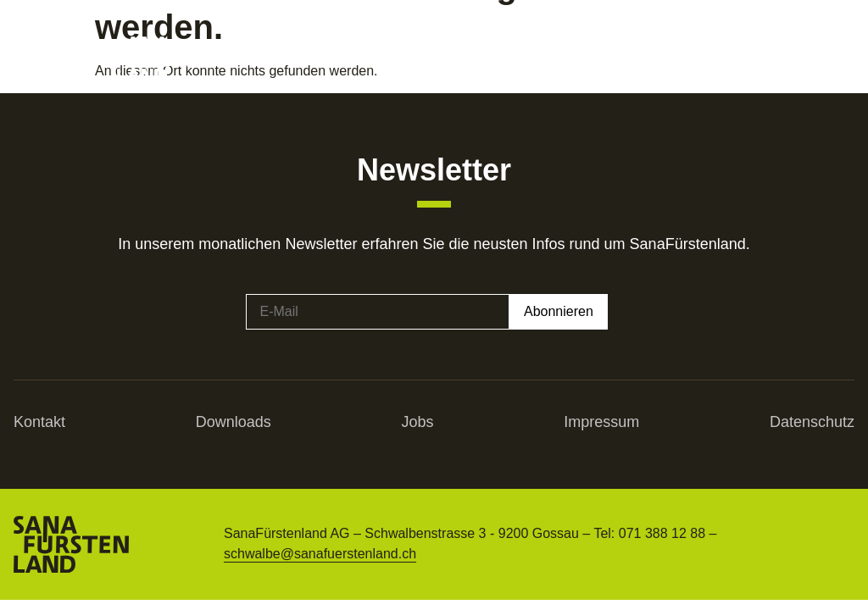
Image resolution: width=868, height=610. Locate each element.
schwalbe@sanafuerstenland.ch (320, 554)
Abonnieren (559, 311)
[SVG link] (164, 59)
